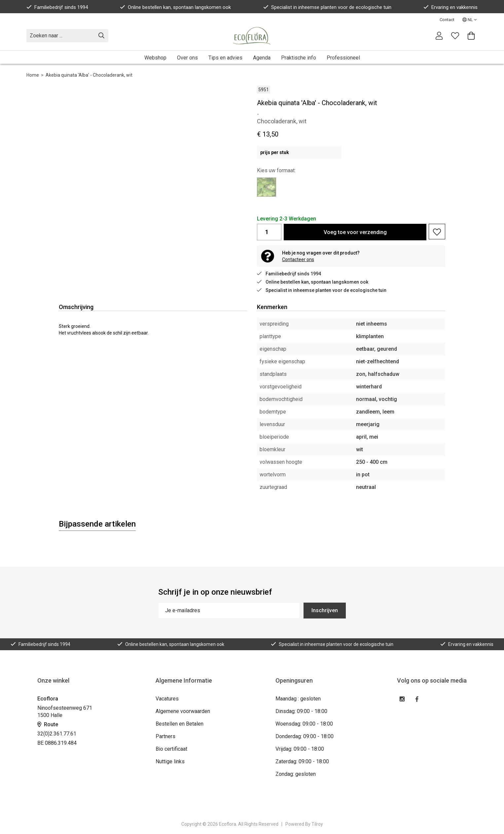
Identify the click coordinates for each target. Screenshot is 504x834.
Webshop (155, 58)
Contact (447, 20)
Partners (165, 736)
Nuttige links (170, 761)
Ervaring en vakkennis (450, 7)
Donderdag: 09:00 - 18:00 (305, 736)
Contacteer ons (298, 259)
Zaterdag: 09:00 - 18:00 (302, 761)
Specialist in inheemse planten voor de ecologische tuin (327, 7)
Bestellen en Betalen (180, 724)
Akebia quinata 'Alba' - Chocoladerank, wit (89, 75)
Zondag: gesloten (296, 774)
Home (33, 75)
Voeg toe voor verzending (355, 232)
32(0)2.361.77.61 (57, 734)
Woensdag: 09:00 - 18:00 (304, 724)
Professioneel (343, 58)
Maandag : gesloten (298, 699)
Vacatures (167, 699)
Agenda (262, 58)
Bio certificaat (171, 749)
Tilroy (317, 824)
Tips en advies (225, 58)
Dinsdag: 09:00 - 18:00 (301, 711)
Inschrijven (325, 610)
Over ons (187, 58)
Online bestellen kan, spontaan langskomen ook (175, 7)
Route (48, 724)
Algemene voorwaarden (183, 711)
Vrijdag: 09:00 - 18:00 (300, 749)
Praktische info (299, 58)
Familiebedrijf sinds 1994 (57, 7)
